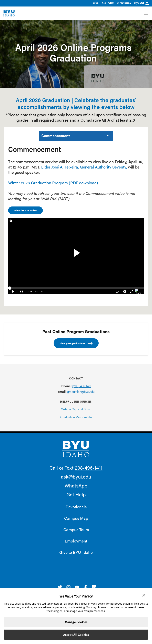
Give (96, 3)
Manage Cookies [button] (76, 622)
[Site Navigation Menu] (146, 13)
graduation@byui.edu (81, 392)
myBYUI (141, 3)
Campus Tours (76, 529)
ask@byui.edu (76, 477)
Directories (124, 3)
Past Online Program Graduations (76, 331)
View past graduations (76, 343)
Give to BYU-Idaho (76, 552)
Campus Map (76, 518)
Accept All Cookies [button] (76, 635)
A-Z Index (108, 3)
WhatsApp (76, 485)
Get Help (76, 494)
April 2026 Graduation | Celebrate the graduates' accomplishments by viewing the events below (76, 103)
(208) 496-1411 (82, 386)
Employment (76, 541)
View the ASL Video (25, 210)
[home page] (9, 13)
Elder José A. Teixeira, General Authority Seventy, (84, 167)
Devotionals (76, 507)
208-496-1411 (89, 468)
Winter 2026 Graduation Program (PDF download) (53, 183)
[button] (144, 595)
